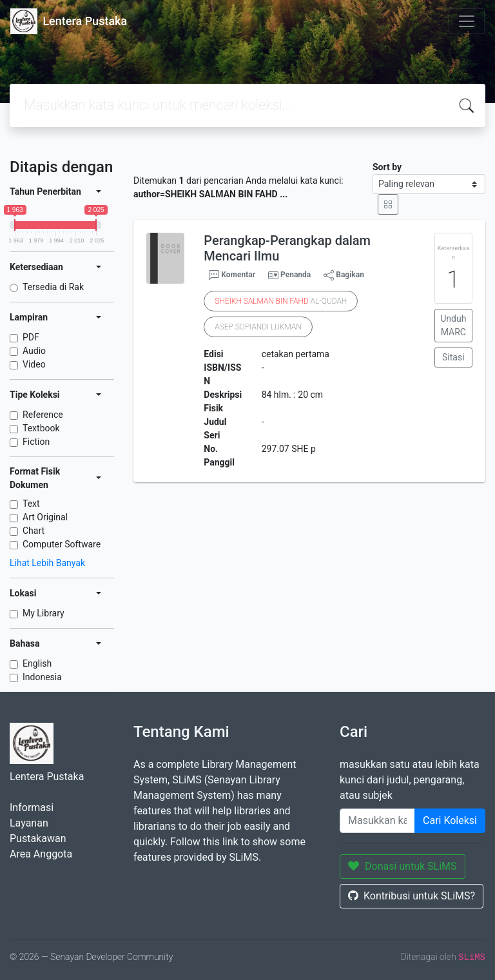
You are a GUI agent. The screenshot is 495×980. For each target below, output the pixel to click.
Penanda (296, 275)
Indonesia (42, 677)
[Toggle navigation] (467, 21)
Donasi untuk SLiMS (403, 866)
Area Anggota (41, 854)
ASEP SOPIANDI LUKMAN (258, 327)
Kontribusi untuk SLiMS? (412, 896)
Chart (34, 531)
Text (31, 504)
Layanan (29, 823)
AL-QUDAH (281, 301)
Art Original (45, 517)
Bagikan (344, 275)
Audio (34, 351)
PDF (31, 337)
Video (34, 364)
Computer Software (62, 544)
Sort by (387, 167)
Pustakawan (38, 838)
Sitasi (453, 357)
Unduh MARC (453, 325)
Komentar (232, 275)
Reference (43, 415)
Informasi (32, 808)
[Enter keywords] (377, 821)
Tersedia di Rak (53, 287)
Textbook (41, 428)
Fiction (36, 442)
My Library (44, 613)
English (37, 663)
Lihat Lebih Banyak (47, 563)
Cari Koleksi (450, 820)
